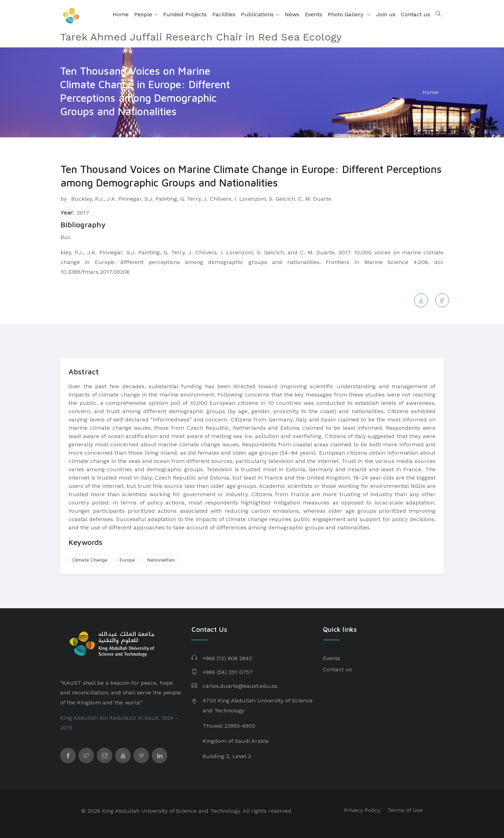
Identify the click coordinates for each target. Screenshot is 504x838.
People (146, 15)
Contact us (416, 14)
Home (121, 14)
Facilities (224, 14)
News (292, 14)
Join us (386, 14)
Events (314, 14)
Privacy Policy (362, 810)
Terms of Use (405, 810)
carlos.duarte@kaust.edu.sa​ (240, 686)
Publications (260, 15)
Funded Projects (185, 14)
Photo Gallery (346, 14)
